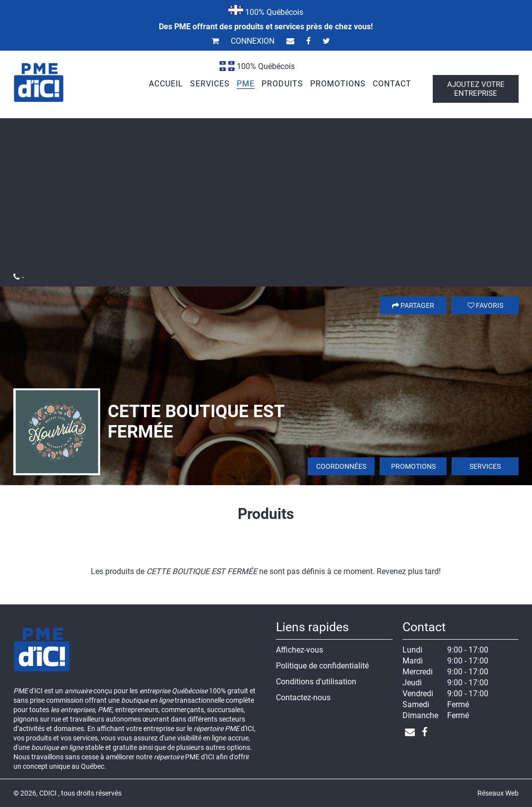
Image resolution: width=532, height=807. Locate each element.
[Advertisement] (266, 198)
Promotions (413, 466)
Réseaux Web (498, 793)
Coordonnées (341, 466)
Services (485, 466)
